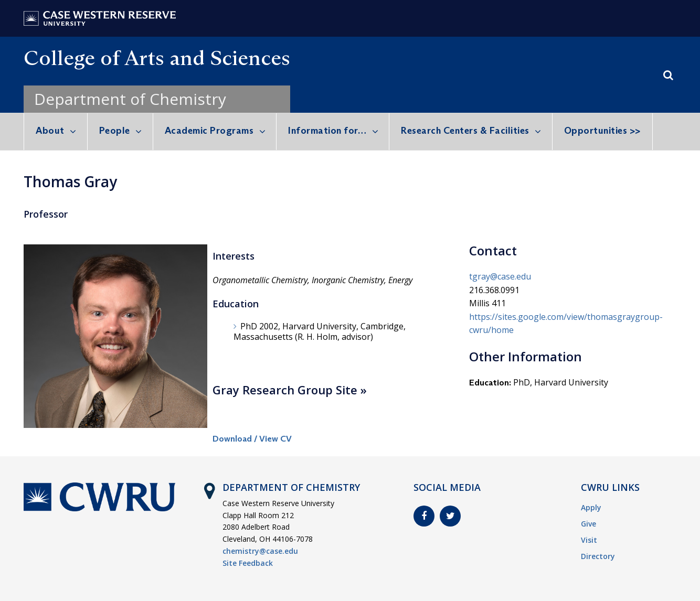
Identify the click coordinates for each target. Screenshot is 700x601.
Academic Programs (209, 131)
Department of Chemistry (130, 99)
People (115, 131)
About (50, 131)
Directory (598, 556)
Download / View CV (252, 439)
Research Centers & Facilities (465, 131)
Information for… (327, 131)
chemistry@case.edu (260, 551)
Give (588, 524)
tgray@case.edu (500, 276)
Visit (589, 540)
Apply (591, 507)
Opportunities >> (602, 131)
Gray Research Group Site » (290, 390)
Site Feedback (248, 563)
